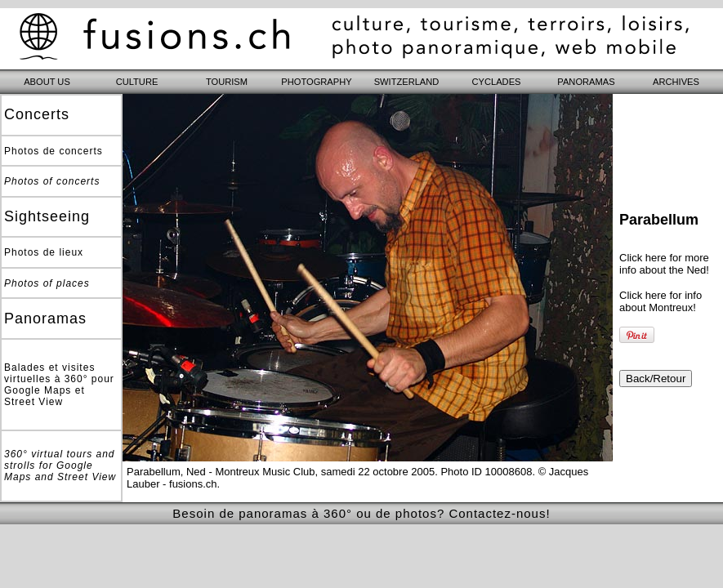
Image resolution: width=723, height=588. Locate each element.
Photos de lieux (44, 252)
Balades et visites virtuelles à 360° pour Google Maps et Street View (59, 385)
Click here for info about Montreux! (661, 301)
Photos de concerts (54, 151)
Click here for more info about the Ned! (664, 264)
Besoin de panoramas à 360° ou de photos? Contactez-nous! (361, 513)
